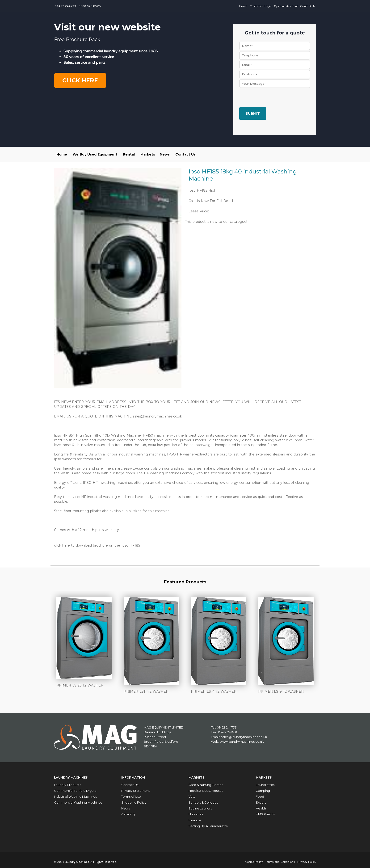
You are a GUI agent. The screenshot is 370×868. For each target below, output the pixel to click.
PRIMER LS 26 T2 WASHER (80, 684)
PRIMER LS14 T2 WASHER (214, 690)
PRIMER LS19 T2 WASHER (281, 690)
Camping (263, 787)
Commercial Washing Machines (78, 799)
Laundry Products (67, 781)
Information (135, 775)
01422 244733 (65, 6)
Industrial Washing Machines (75, 793)
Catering (128, 811)
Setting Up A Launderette (208, 823)
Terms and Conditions (279, 858)
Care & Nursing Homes (206, 781)
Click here (80, 80)
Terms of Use (131, 793)
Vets (192, 793)
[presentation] (275, 98)
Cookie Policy (252, 858)
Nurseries (196, 811)
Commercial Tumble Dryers (75, 787)
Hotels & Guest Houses (206, 787)
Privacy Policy (306, 858)
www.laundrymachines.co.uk (242, 740)
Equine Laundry (200, 805)
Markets (148, 154)
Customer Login (261, 6)
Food (260, 793)
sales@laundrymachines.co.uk (157, 416)
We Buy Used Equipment (95, 154)
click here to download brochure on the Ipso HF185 (97, 545)
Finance (195, 817)
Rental (129, 154)
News (165, 154)
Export (261, 799)
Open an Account (286, 6)
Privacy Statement (136, 787)
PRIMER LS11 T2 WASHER (146, 690)
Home (243, 6)
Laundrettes (265, 781)
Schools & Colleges (203, 799)
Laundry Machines (74, 775)
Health (261, 805)
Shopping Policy (134, 799)
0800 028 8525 (90, 6)
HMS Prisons (265, 811)
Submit (253, 114)
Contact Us (308, 6)
